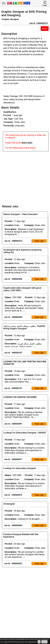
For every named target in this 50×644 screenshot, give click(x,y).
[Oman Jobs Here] (19, 5)
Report (45, 29)
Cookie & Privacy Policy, (11, 642)
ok (39, 642)
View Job (39, 241)
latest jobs (27, 143)
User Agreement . (31, 642)
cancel (44, 642)
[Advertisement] (25, 176)
